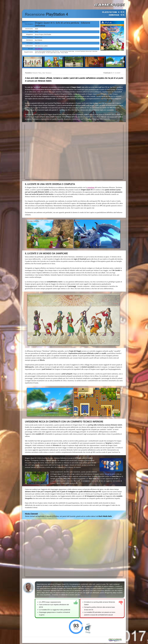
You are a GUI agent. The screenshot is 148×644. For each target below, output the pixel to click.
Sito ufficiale (39, 49)
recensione (91, 187)
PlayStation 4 (111, 12)
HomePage (114, 15)
